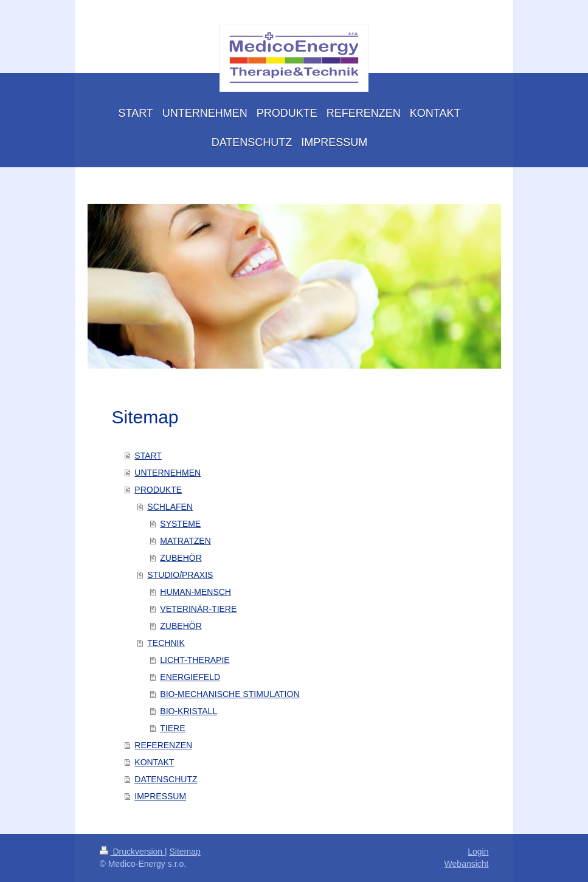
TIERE (172, 728)
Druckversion (132, 852)
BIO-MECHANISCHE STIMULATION (230, 694)
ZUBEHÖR (181, 558)
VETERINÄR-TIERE (198, 609)
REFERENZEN (163, 745)
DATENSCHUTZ (166, 779)
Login (478, 852)
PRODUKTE (158, 490)
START (148, 456)
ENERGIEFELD (190, 677)
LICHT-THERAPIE (195, 660)
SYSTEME (180, 524)
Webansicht (467, 864)
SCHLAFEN (170, 507)
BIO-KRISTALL (189, 711)
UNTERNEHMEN (168, 473)
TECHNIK (166, 643)
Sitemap (185, 852)
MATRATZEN (185, 541)
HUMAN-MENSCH (195, 592)
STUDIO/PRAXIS (180, 575)
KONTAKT (154, 762)
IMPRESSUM (160, 796)
